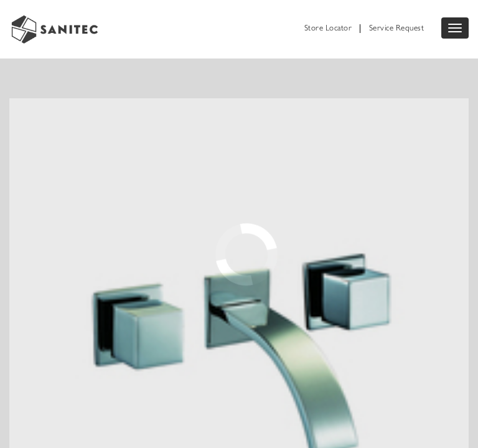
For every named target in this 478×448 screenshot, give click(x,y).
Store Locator (328, 29)
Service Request (397, 29)
